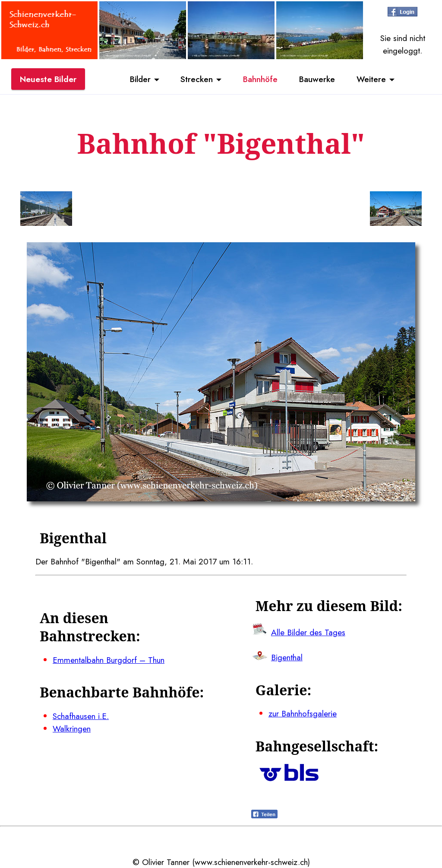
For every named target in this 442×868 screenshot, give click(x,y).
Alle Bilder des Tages (308, 632)
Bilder (140, 79)
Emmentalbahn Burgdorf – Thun (109, 660)
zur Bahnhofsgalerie (303, 713)
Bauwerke (317, 79)
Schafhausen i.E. (81, 716)
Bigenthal (287, 657)
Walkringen (72, 729)
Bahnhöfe (260, 79)
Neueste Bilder (48, 79)
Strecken (197, 79)
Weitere (371, 79)
